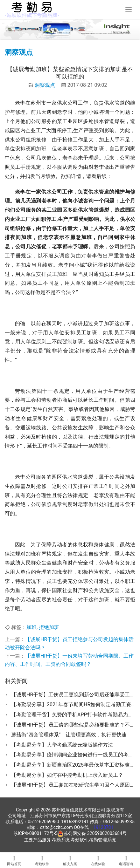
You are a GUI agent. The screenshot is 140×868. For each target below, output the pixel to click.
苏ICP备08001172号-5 (35, 833)
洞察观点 (45, 85)
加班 (31, 627)
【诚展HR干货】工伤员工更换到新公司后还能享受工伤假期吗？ (73, 695)
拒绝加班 (49, 627)
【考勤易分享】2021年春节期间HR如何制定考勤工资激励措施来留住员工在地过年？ (73, 704)
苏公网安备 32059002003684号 (95, 833)
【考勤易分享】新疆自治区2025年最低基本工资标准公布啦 (73, 765)
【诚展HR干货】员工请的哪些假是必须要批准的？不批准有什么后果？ (73, 725)
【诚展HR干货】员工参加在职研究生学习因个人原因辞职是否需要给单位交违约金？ (73, 785)
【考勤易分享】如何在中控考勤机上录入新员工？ (67, 775)
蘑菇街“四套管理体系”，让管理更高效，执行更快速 (69, 735)
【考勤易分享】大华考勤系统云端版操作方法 (62, 745)
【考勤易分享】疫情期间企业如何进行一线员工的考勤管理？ (73, 755)
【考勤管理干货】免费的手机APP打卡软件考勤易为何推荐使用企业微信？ (73, 715)
